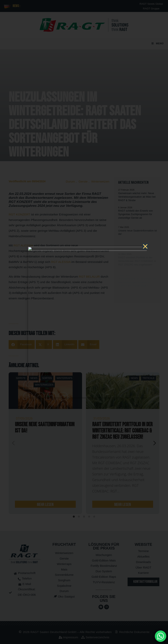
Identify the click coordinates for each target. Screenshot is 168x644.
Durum (70, 181)
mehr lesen (45, 505)
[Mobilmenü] (158, 44)
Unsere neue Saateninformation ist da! (45, 428)
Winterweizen (100, 181)
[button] (22, 345)
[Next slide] (155, 443)
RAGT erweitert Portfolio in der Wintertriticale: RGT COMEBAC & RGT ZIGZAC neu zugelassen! (122, 431)
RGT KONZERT (19, 214)
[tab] (74, 517)
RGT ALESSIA (23, 245)
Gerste (83, 181)
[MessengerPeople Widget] (161, 636)
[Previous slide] (13, 443)
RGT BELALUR (89, 277)
